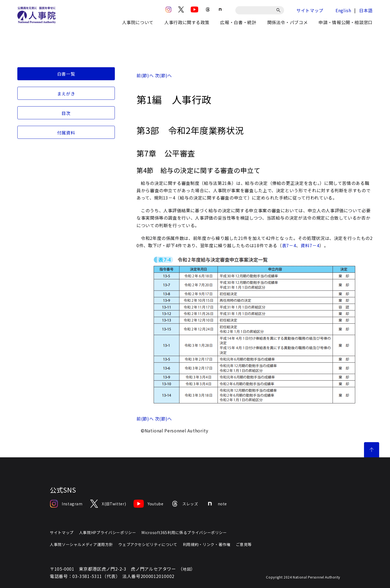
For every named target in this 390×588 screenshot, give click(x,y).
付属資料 (66, 133)
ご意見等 (244, 544)
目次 (66, 113)
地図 (187, 569)
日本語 (366, 10)
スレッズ (185, 504)
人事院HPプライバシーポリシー (108, 532)
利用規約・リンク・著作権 (207, 544)
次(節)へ (163, 75)
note (217, 504)
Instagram (66, 504)
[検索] (279, 10)
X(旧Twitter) (108, 504)
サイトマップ (310, 10)
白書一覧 (66, 74)
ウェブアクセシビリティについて (148, 544)
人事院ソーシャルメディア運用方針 (81, 544)
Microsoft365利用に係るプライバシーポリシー (184, 532)
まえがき (66, 94)
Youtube (148, 504)
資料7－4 (310, 245)
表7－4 (289, 245)
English (343, 10)
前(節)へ (145, 75)
